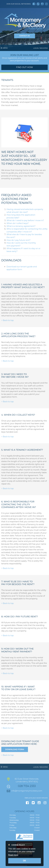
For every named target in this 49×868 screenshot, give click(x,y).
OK (24, 861)
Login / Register (41, 48)
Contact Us (25, 36)
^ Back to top (7, 320)
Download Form (15, 749)
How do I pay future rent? (18, 240)
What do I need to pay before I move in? (25, 220)
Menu (5, 48)
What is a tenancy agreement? (21, 226)
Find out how (24, 67)
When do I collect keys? (18, 223)
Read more (13, 855)
